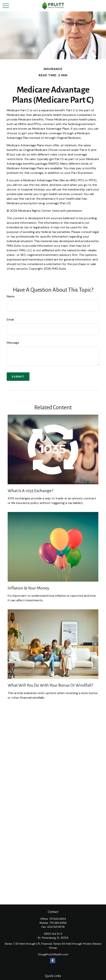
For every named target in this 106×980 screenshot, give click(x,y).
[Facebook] (53, 961)
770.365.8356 (58, 923)
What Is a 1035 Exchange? (30, 491)
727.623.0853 (57, 919)
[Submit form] (18, 377)
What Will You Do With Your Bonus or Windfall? (50, 685)
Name (11, 296)
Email (10, 319)
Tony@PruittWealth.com (53, 954)
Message (13, 343)
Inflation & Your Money (28, 588)
